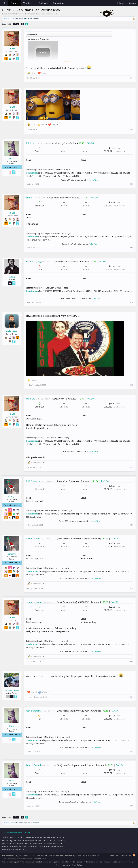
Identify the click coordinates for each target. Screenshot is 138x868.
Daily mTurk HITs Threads (24, 14)
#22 (131, 130)
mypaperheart (12, 690)
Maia (12, 158)
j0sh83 (12, 48)
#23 (131, 184)
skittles (47, 14)
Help (123, 856)
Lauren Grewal (33, 765)
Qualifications (32, 173)
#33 (131, 806)
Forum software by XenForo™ (25, 856)
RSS (134, 855)
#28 (131, 525)
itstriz (12, 277)
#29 (131, 588)
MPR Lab (31, 143)
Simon (29, 198)
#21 (131, 78)
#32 (131, 751)
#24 (131, 248)
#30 (131, 661)
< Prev (16, 24)
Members (28, 3)
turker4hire (12, 331)
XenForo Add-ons (56, 856)
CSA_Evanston (33, 481)
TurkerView (94, 180)
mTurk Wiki (43, 3)
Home (5, 3)
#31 (131, 697)
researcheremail (34, 538)
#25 (131, 302)
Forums (15, 3)
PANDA (90, 143)
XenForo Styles (71, 856)
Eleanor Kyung (33, 261)
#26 (131, 385)
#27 (131, 467)
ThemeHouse (41, 859)
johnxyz (12, 496)
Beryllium (114, 856)
